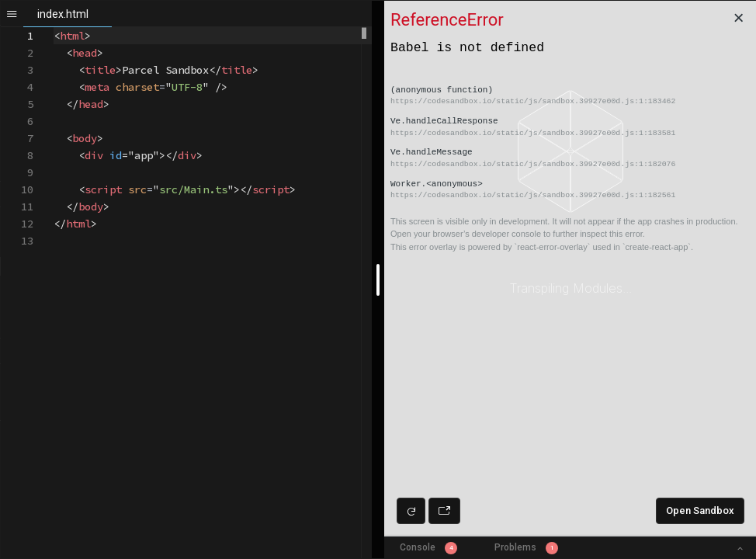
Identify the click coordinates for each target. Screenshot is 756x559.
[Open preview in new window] (444, 511)
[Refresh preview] (411, 511)
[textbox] (54, 28)
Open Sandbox (700, 510)
